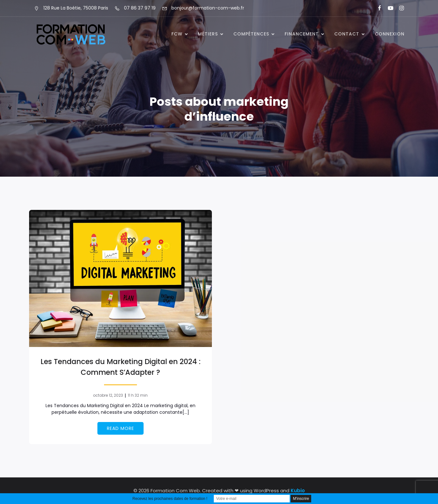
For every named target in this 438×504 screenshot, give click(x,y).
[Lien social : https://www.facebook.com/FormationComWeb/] (377, 8)
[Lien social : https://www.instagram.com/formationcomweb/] (399, 8)
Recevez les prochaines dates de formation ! (170, 499)
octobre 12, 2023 (108, 395)
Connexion (390, 34)
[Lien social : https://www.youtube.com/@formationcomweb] (388, 8)
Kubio (298, 491)
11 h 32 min (138, 395)
